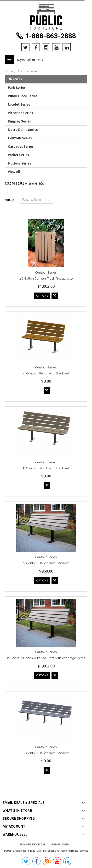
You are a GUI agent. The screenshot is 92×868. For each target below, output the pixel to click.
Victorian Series (20, 113)
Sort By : (10, 200)
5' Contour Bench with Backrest (46, 468)
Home (9, 71)
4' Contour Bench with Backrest (46, 373)
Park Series (17, 88)
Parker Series (18, 155)
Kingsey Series (19, 121)
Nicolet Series (19, 104)
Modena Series (20, 163)
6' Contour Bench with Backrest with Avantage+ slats (46, 658)
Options (42, 296)
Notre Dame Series (23, 130)
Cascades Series (21, 146)
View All (14, 172)
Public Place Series (23, 96)
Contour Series (27, 71)
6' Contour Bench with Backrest (46, 563)
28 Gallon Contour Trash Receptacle (46, 278)
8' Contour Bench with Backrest (46, 753)
